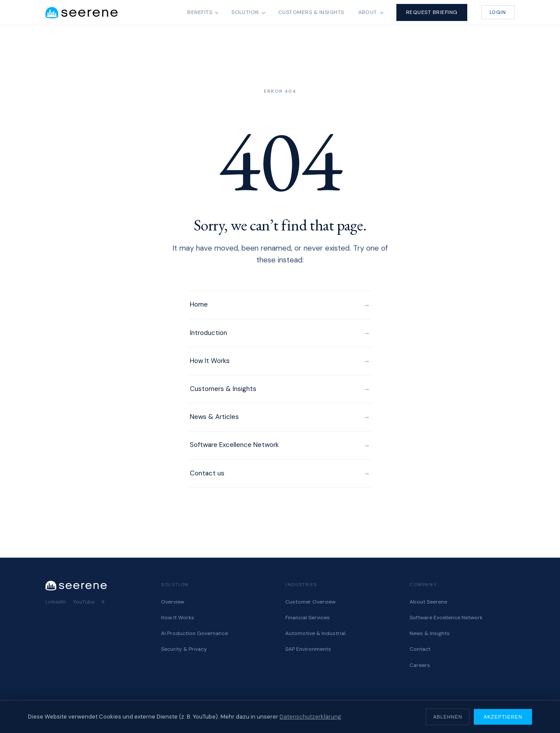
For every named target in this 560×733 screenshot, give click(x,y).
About (368, 12)
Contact (420, 649)
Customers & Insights (311, 12)
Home (199, 304)
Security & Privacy (184, 649)
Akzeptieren (503, 717)
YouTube (84, 602)
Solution (245, 12)
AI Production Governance (194, 633)
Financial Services (308, 618)
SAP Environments (308, 649)
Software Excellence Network (234, 445)
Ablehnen (448, 717)
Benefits (200, 12)
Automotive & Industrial (315, 633)
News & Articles (214, 417)
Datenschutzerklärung (310, 717)
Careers (420, 665)
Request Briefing (432, 12)
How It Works (210, 361)
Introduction (208, 333)
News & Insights (430, 633)
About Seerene (428, 602)
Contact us (207, 473)
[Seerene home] (82, 13)
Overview (173, 602)
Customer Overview (310, 602)
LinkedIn (56, 602)
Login (498, 12)
